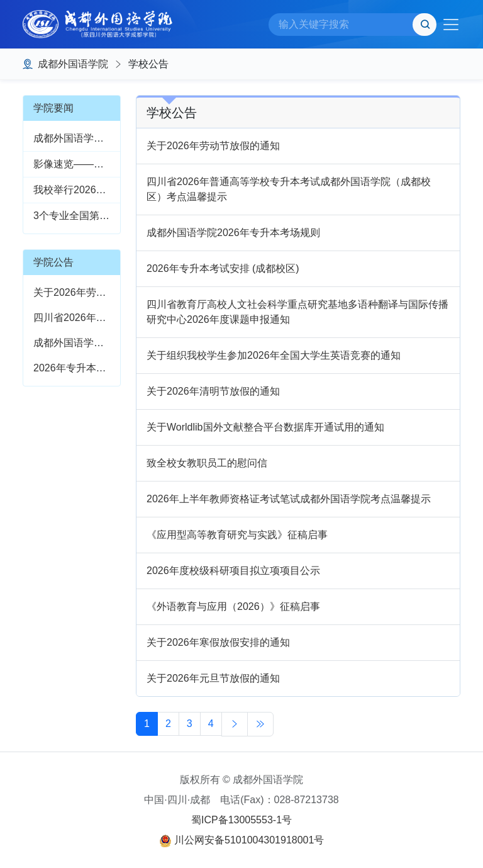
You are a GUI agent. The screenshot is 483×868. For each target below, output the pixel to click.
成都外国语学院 (73, 64)
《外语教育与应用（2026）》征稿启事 (233, 606)
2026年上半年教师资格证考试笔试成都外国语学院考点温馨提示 (289, 499)
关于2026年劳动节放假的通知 (100, 292)
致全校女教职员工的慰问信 (207, 463)
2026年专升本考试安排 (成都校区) (110, 368)
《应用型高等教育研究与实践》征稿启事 (237, 535)
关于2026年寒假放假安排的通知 (218, 642)
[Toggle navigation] (451, 25)
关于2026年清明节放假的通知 (213, 391)
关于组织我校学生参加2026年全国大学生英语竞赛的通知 (274, 355)
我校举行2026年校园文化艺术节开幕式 (120, 190)
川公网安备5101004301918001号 (249, 840)
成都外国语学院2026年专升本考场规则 (120, 343)
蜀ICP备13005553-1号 (241, 820)
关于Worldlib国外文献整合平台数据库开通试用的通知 (265, 427)
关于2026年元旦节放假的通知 (213, 678)
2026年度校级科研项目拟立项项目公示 (233, 571)
